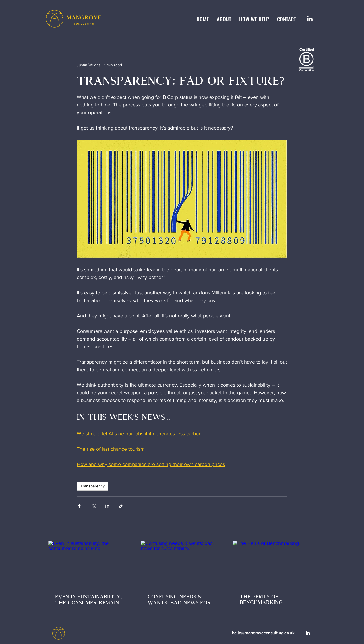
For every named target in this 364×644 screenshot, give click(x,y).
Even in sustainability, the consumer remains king (89, 600)
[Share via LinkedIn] (107, 506)
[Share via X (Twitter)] (93, 506)
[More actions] (284, 65)
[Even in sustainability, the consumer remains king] (90, 564)
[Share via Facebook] (79, 506)
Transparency (93, 486)
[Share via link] (121, 506)
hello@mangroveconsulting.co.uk (263, 633)
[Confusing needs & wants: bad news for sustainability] (182, 564)
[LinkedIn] (310, 19)
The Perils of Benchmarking (261, 600)
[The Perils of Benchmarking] (274, 564)
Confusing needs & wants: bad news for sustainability (179, 600)
